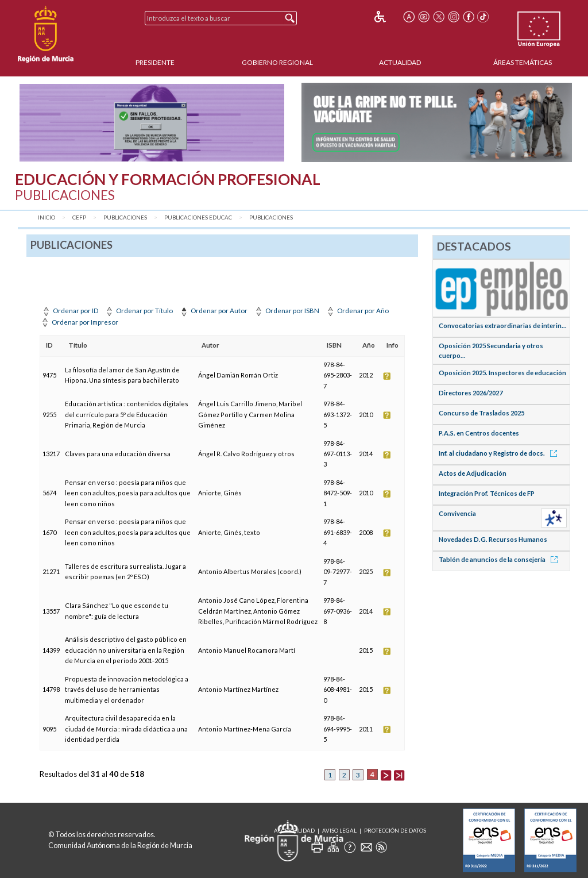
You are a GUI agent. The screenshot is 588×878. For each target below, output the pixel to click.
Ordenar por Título (138, 311)
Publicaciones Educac (198, 217)
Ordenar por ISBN (286, 311)
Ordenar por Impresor (79, 322)
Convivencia (457, 513)
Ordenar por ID (69, 311)
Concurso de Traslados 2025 (481, 413)
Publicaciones (125, 217)
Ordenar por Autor (213, 311)
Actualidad (400, 62)
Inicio (47, 217)
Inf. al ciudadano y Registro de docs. (500, 453)
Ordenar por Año (357, 311)
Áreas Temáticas (523, 62)
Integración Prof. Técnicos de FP (487, 493)
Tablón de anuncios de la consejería (500, 559)
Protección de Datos (395, 831)
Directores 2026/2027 (471, 393)
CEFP (79, 217)
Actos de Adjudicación (473, 473)
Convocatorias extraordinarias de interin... (503, 326)
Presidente (155, 62)
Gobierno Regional (277, 62)
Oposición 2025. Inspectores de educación (502, 373)
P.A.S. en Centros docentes (479, 433)
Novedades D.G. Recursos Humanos (493, 539)
